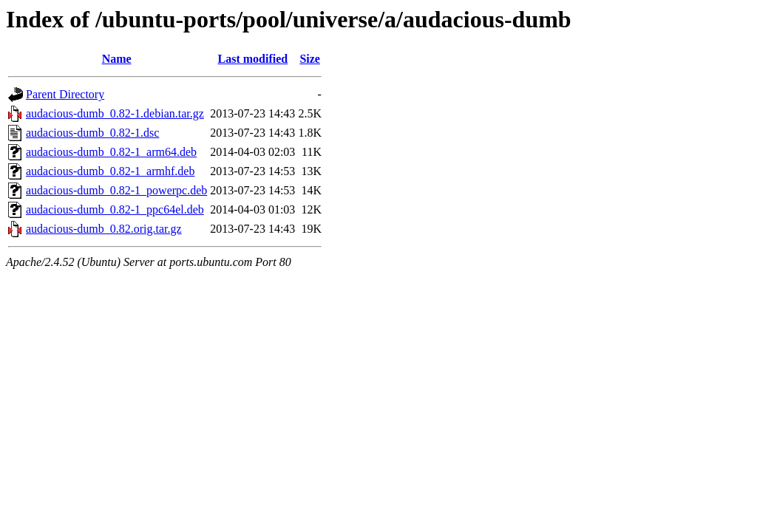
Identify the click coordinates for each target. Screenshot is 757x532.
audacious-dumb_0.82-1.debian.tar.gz (115, 113)
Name (117, 59)
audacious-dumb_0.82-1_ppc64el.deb (115, 209)
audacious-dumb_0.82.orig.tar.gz (104, 229)
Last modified (252, 59)
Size (310, 59)
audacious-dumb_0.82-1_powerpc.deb (116, 190)
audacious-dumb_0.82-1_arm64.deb (111, 152)
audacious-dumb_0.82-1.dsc (92, 133)
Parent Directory (65, 94)
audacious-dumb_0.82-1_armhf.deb (110, 171)
